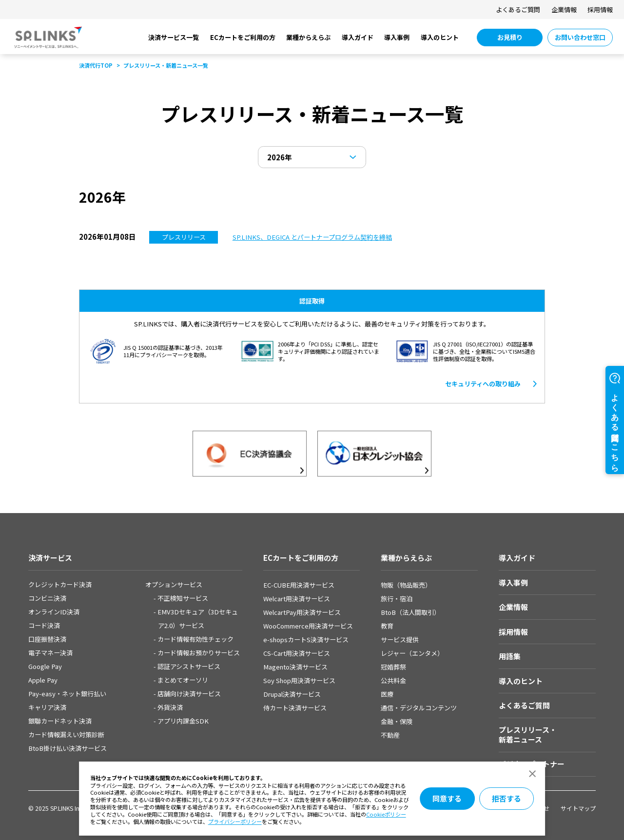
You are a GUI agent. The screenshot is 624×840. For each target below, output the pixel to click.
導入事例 (397, 37)
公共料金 (393, 680)
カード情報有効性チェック (195, 639)
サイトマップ (578, 808)
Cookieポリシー (386, 814)
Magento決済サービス (295, 667)
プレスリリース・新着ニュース (528, 735)
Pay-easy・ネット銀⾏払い (67, 694)
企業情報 (564, 10)
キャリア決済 (47, 707)
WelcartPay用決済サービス (302, 612)
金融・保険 (397, 721)
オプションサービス (174, 584)
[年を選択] (312, 157)
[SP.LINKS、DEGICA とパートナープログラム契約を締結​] (312, 237)
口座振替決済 (47, 639)
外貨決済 (170, 707)
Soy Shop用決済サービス (299, 680)
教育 (387, 626)
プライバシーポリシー (235, 821)
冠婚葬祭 (393, 667)
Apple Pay (43, 680)
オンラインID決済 (54, 612)
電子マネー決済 (50, 653)
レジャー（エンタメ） (412, 653)
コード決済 (44, 625)
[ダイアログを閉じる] (533, 774)
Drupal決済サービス (292, 694)
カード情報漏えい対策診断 (66, 735)
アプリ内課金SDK (183, 721)
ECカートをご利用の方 (243, 37)
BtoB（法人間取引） (410, 612)
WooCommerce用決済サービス (308, 626)
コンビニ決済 (47, 598)
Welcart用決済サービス (297, 599)
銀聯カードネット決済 (60, 721)
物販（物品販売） (406, 585)
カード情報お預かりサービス (199, 653)
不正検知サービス (183, 598)
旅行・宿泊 (397, 599)
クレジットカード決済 (60, 584)
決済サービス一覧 (174, 37)
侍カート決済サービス (295, 708)
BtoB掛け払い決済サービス (68, 748)
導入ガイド (358, 37)
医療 (387, 694)
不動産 (390, 735)
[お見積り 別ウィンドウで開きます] (510, 38)
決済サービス (50, 558)
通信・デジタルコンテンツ (419, 708)
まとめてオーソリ (183, 680)
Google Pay (45, 666)
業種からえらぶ (308, 37)
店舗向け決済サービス (189, 694)
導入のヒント (440, 37)
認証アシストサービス (189, 666)
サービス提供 (400, 640)
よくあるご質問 (518, 10)
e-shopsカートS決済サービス (306, 640)
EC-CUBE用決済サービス (299, 585)
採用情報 (600, 10)
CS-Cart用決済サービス (297, 653)
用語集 (510, 656)
